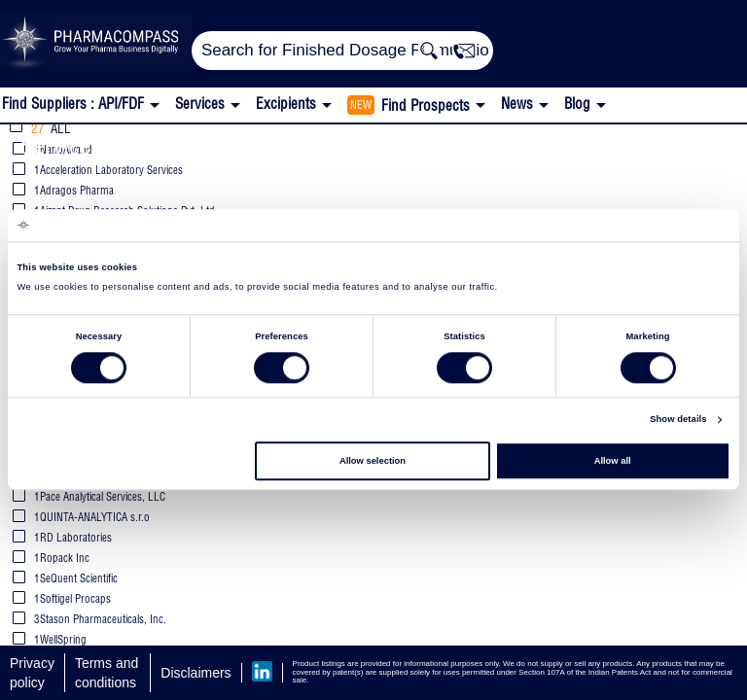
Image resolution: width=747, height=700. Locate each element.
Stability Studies (332, 145)
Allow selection (373, 461)
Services (61, 145)
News (517, 104)
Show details (678, 420)
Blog (577, 104)
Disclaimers (196, 673)
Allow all (613, 461)
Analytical (177, 145)
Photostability (507, 145)
